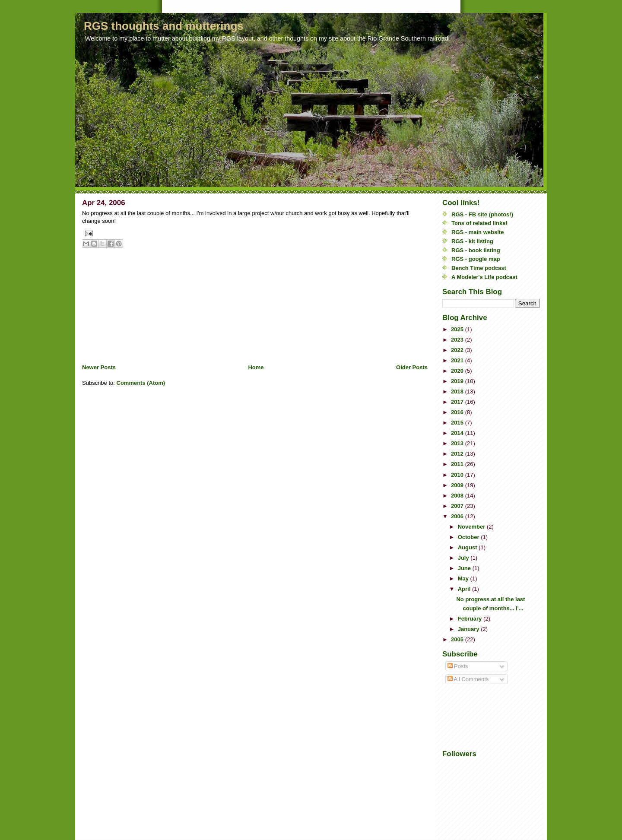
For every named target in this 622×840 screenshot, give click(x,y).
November (472, 527)
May (464, 578)
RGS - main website (478, 232)
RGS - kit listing (472, 241)
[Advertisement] (147, 303)
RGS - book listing (476, 250)
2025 (458, 329)
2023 (458, 340)
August (468, 547)
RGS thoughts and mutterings (164, 26)
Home (256, 367)
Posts (458, 666)
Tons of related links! (479, 223)
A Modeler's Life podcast (484, 277)
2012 (458, 454)
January (469, 629)
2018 (458, 391)
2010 (458, 475)
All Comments (468, 679)
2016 (458, 412)
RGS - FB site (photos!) (482, 214)
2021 (458, 360)
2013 (458, 443)
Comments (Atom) (141, 383)
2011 (458, 464)
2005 (458, 639)
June (465, 568)
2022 (458, 350)
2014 (458, 433)
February (471, 619)
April (465, 589)
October (469, 537)
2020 (458, 371)
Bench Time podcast (479, 268)
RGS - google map (476, 259)
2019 (458, 381)
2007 (458, 506)
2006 (458, 516)
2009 (458, 485)
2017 (458, 402)
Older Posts (412, 367)
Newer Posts (99, 367)
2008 (458, 496)
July (464, 558)
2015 (458, 423)
